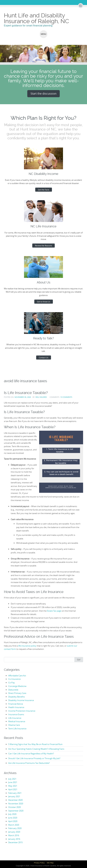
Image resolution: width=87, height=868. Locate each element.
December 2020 (15, 800)
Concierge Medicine (17, 686)
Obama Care (14, 725)
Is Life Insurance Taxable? (26, 393)
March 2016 (14, 835)
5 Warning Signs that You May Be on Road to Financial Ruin (35, 744)
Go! (79, 660)
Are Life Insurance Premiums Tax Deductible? (29, 763)
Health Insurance (16, 707)
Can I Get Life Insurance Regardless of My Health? (31, 754)
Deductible (13, 690)
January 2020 (14, 832)
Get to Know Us (44, 302)
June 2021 (13, 782)
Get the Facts (44, 190)
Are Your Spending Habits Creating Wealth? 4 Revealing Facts (36, 749)
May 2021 (13, 786)
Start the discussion (43, 93)
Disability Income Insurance (21, 700)
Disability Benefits (17, 697)
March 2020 (14, 825)
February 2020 (15, 828)
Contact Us (44, 358)
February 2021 (15, 793)
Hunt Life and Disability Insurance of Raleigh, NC (36, 18)
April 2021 (13, 789)
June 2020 (13, 818)
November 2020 (16, 804)
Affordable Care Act (17, 676)
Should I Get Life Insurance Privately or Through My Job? (34, 758)
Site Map (50, 863)
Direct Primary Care (17, 693)
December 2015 (15, 842)
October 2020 (14, 807)
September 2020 (16, 811)
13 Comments (66, 397)
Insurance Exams (16, 714)
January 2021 (14, 796)
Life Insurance (15, 718)
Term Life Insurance (17, 729)
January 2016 (14, 839)
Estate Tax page (54, 611)
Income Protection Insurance (22, 711)
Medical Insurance (17, 721)
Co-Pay (12, 683)
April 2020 (13, 821)
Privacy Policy (39, 863)
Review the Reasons (43, 246)
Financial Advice (16, 704)
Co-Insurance (14, 679)
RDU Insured (41, 397)
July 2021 (12, 779)
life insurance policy (27, 646)
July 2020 (12, 814)
